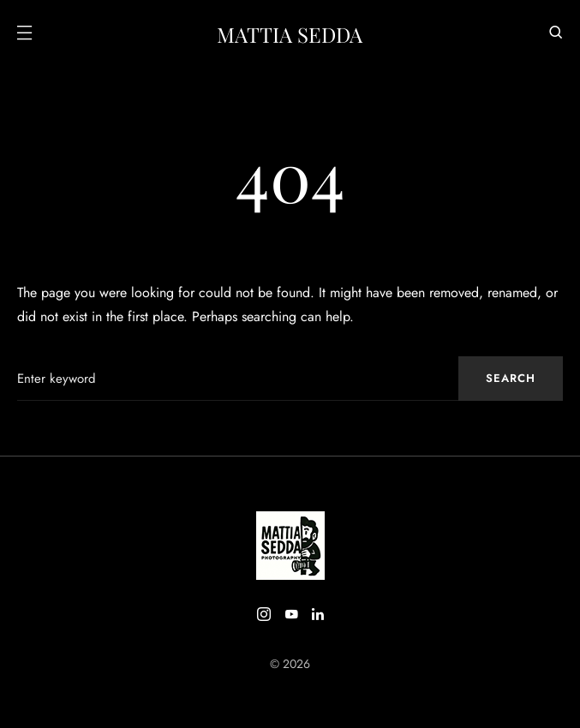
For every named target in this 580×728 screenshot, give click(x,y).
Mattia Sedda (290, 34)
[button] (24, 34)
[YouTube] (291, 614)
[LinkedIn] (318, 614)
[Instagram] (264, 614)
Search (511, 378)
